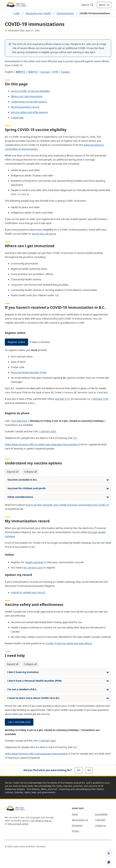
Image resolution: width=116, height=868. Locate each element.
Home (75, 814)
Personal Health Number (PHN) (29, 372)
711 (75, 438)
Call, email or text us (41, 821)
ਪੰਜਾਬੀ (55, 72)
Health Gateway (34, 562)
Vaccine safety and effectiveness (29, 112)
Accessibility (101, 814)
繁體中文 (21, 72)
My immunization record (25, 107)
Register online (16, 342)
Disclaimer (77, 825)
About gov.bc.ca (80, 820)
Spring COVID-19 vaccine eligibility (30, 91)
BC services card (33, 568)
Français (45, 72)
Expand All (13, 472)
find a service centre (18, 824)
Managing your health (38, 13)
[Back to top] (109, 853)
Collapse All (30, 472)
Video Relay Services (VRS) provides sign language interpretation (42, 444)
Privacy (75, 831)
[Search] (88, 5)
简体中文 (33, 72)
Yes (79, 770)
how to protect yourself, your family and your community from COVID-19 (67, 505)
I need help (17, 118)
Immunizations (65, 13)
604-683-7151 (63, 399)
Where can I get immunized (27, 96)
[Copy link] (109, 862)
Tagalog (65, 72)
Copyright (100, 820)
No (89, 770)
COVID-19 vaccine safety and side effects (69, 643)
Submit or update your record (28, 592)
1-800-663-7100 (100, 399)
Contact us (101, 825)
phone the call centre (44, 234)
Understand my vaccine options (29, 102)
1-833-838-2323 (19, 421)
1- (48, 431)
